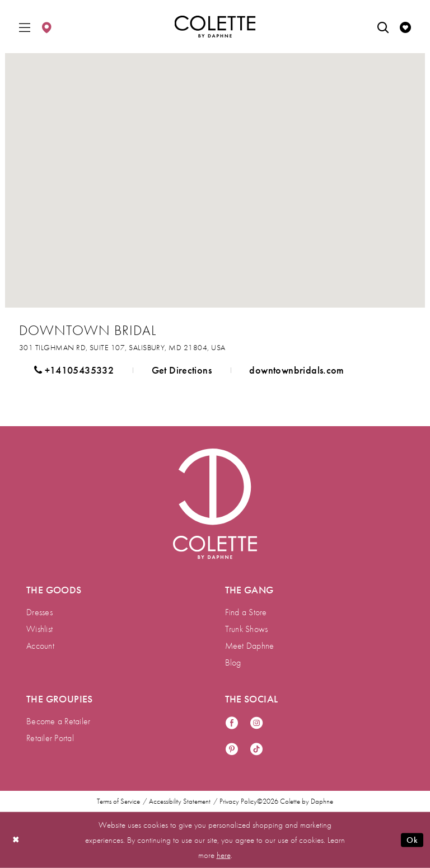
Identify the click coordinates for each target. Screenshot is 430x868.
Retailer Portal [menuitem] (50, 738)
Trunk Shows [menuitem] (247, 629)
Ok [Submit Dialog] (412, 840)
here (224, 855)
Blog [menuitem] (233, 662)
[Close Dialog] (16, 840)
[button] (25, 27)
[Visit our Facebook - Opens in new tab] (232, 723)
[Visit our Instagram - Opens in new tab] (256, 723)
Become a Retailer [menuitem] (58, 721)
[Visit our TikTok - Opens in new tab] (256, 750)
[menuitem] (25, 27)
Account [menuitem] (40, 646)
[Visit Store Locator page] (46, 27)
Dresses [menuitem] (39, 612)
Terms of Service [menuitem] (118, 801)
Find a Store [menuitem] (246, 612)
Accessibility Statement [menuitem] (180, 801)
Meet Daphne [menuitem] (250, 646)
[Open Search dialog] (383, 27)
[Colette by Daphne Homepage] (215, 27)
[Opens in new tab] (122, 347)
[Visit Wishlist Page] (405, 27)
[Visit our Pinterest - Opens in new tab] (232, 750)
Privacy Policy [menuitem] (238, 801)
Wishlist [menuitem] (39, 629)
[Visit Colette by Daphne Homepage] (215, 504)
